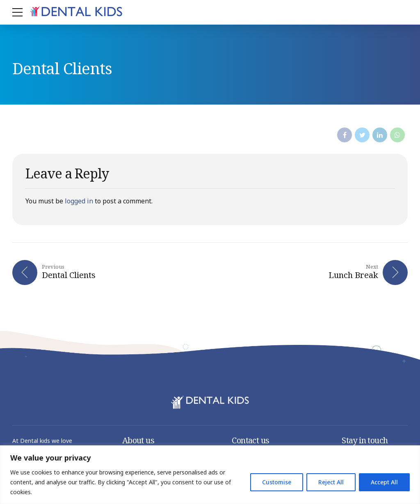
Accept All (384, 482)
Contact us (250, 441)
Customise (277, 482)
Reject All (331, 482)
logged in (79, 201)
